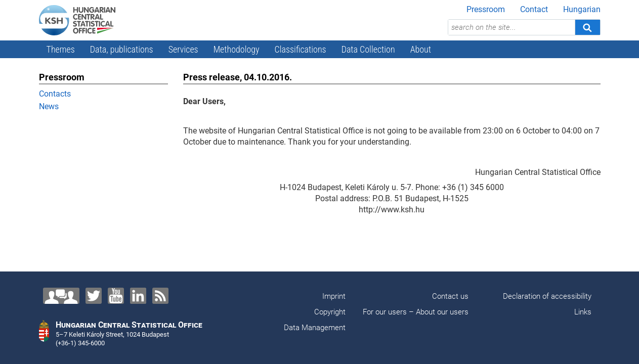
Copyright (330, 312)
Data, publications (122, 49)
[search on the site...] (512, 27)
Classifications (301, 49)
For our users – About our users (416, 312)
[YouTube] (116, 296)
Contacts (55, 94)
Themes (61, 49)
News (49, 106)
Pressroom (486, 9)
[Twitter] (94, 296)
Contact (534, 9)
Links (583, 312)
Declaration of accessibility (547, 296)
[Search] (587, 27)
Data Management (315, 328)
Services (183, 49)
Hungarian (582, 9)
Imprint (334, 296)
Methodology (237, 49)
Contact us (450, 296)
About (421, 49)
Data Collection (368, 49)
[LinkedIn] (138, 296)
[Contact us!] (61, 296)
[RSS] (160, 296)
